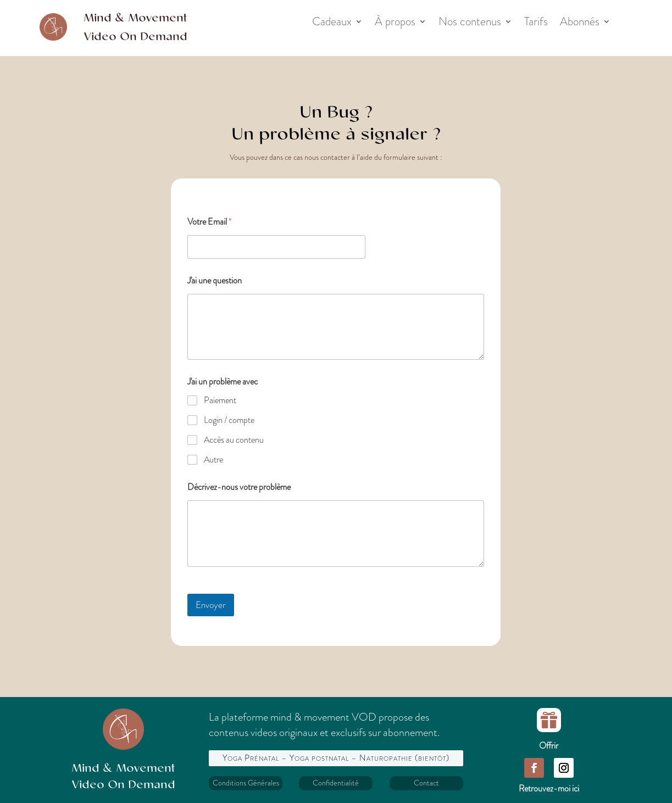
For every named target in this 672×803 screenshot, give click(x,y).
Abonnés (580, 24)
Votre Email (209, 222)
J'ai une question (215, 280)
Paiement (220, 401)
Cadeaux (332, 24)
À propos (395, 24)
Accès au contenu (234, 440)
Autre (213, 460)
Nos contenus (470, 24)
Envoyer (211, 605)
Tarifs (536, 24)
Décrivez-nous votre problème (239, 487)
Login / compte (229, 420)
